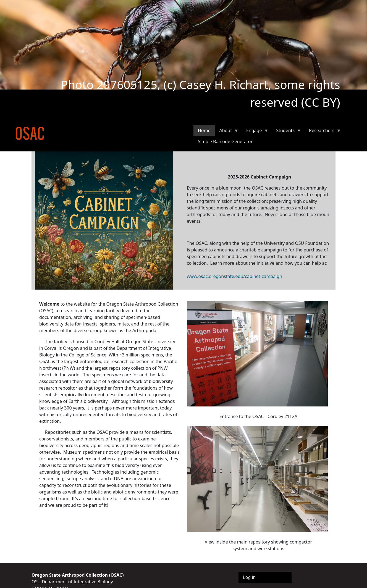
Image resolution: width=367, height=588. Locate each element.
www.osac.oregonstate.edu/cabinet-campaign (234, 276)
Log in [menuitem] (249, 577)
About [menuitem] (227, 132)
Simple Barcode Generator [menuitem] (225, 141)
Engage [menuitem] (255, 132)
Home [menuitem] (204, 130)
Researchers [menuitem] (323, 132)
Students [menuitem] (286, 132)
